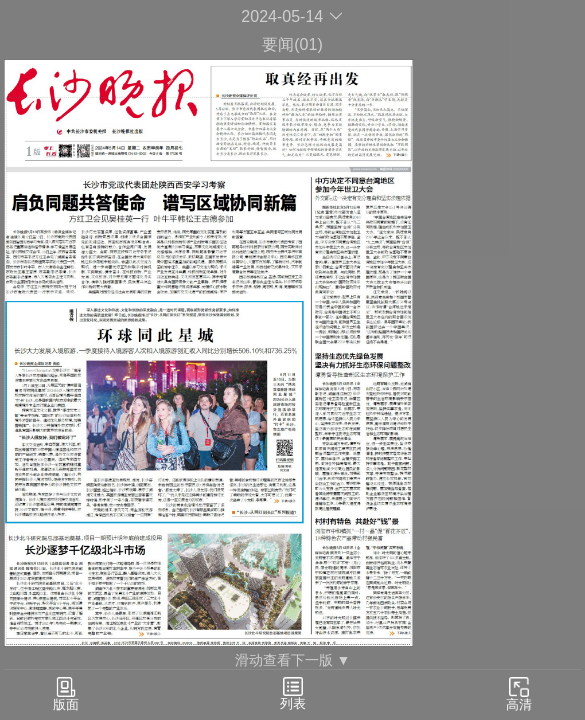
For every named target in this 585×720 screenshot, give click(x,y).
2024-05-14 (292, 16)
